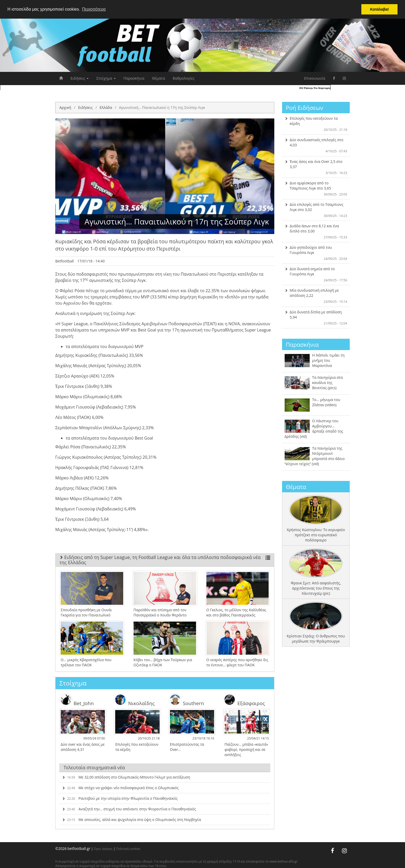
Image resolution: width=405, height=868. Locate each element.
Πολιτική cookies (128, 849)
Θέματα (159, 78)
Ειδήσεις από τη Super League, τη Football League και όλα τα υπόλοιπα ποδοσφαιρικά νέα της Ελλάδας (165, 560)
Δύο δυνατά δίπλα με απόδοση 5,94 (316, 318)
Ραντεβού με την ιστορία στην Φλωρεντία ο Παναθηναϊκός (120, 798)
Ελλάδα (106, 107)
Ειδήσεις (80, 78)
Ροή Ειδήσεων (305, 108)
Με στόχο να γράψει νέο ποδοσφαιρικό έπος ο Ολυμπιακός (120, 788)
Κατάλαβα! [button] (380, 9)
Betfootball (65, 261)
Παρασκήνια (134, 78)
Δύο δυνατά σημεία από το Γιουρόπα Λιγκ (316, 274)
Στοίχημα (106, 78)
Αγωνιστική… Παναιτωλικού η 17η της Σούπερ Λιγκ (162, 107)
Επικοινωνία (315, 78)
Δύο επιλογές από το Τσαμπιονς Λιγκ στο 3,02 (316, 210)
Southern (186, 700)
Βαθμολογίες (184, 78)
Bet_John (77, 700)
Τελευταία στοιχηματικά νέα (94, 767)
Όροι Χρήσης (103, 849)
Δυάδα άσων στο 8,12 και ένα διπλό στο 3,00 (316, 231)
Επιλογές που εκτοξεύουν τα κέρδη (316, 124)
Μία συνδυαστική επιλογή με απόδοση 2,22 (316, 296)
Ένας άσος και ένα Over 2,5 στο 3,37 (316, 167)
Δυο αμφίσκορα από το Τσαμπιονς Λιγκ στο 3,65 (316, 188)
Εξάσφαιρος (244, 700)
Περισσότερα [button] (94, 9)
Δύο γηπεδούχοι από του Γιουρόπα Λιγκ (316, 253)
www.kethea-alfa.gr (284, 861)
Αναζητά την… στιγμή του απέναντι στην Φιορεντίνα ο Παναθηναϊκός (129, 809)
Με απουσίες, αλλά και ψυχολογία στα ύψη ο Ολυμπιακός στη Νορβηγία (131, 820)
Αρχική (65, 107)
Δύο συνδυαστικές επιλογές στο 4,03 (316, 145)
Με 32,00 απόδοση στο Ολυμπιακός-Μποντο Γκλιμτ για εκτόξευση (126, 777)
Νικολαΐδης (134, 700)
